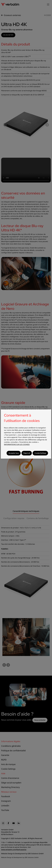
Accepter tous (14, 453)
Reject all (27, 453)
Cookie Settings (40, 453)
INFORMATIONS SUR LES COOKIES (17, 444)
